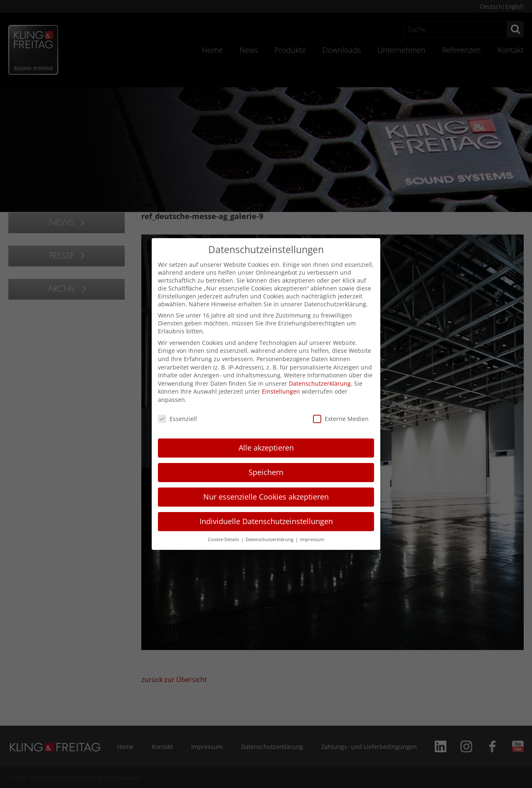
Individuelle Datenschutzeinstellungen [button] (266, 521)
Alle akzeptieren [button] (266, 448)
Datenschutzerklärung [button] (270, 539)
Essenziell (177, 419)
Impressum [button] (312, 539)
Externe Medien (341, 419)
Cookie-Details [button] (224, 539)
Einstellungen (281, 391)
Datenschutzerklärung (320, 383)
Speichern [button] (266, 472)
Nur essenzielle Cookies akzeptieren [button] (266, 497)
